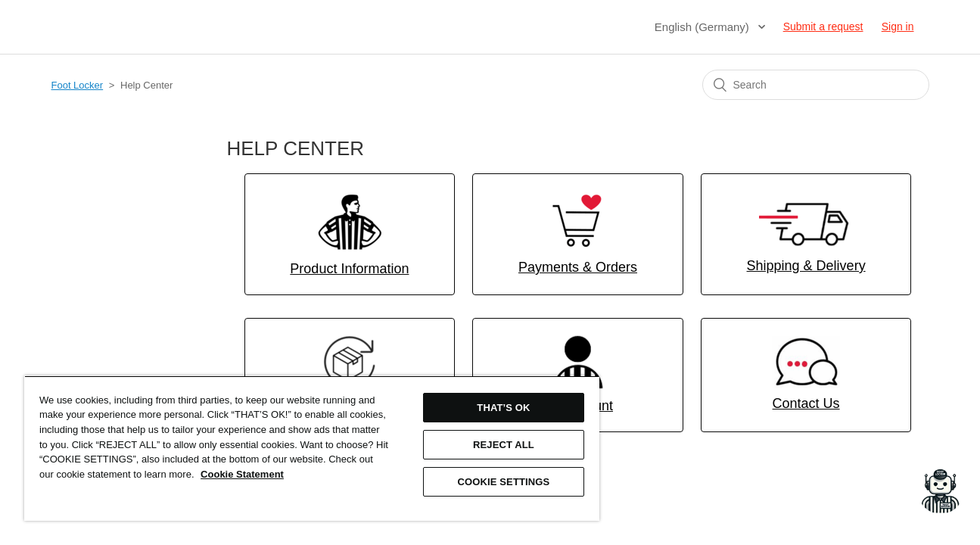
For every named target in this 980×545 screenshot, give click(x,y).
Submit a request (823, 26)
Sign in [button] (898, 26)
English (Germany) (703, 27)
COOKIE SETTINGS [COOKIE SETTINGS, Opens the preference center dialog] (498, 482)
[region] (308, 448)
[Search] (816, 85)
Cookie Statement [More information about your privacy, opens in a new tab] (289, 474)
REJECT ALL (498, 445)
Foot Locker (78, 85)
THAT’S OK (498, 408)
